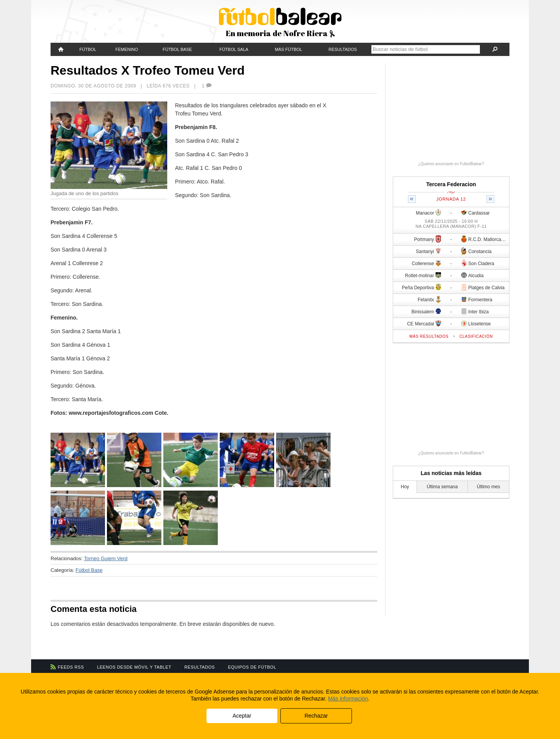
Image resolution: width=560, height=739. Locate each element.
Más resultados (429, 336)
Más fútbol (289, 49)
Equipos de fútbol (252, 667)
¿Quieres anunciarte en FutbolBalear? (451, 164)
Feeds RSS (71, 667)
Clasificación (476, 336)
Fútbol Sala (234, 49)
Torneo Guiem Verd (106, 558)
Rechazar (316, 716)
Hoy (405, 487)
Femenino (127, 49)
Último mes (488, 487)
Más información (348, 699)
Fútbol (88, 49)
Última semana (442, 487)
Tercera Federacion (451, 184)
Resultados (343, 49)
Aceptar (242, 716)
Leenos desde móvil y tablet (134, 667)
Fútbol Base (177, 49)
